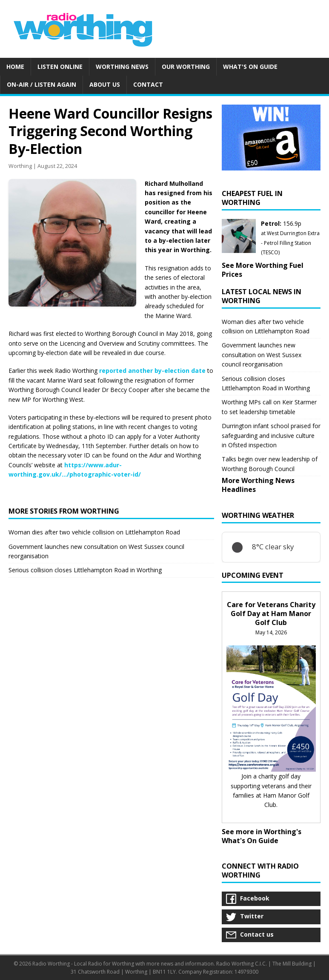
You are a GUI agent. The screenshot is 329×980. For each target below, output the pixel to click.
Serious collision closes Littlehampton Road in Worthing (85, 570)
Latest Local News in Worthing (262, 296)
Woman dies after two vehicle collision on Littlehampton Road (94, 532)
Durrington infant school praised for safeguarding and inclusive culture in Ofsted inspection (271, 435)
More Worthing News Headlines (258, 485)
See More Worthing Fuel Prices (263, 270)
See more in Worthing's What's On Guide (262, 836)
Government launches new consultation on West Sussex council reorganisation (262, 355)
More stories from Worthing (64, 511)
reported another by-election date (152, 371)
